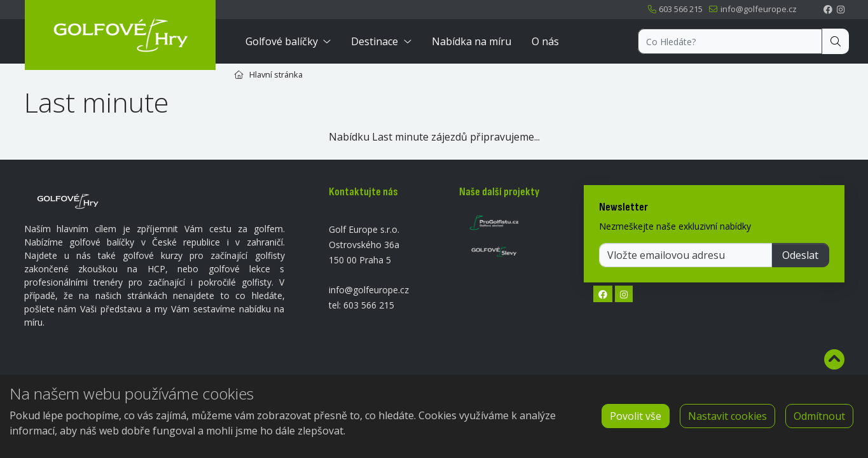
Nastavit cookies (727, 416)
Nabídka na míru (472, 41)
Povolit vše (636, 416)
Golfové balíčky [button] (282, 41)
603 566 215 (675, 9)
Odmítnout (819, 416)
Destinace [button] (375, 41)
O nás (545, 41)
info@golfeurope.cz (752, 9)
